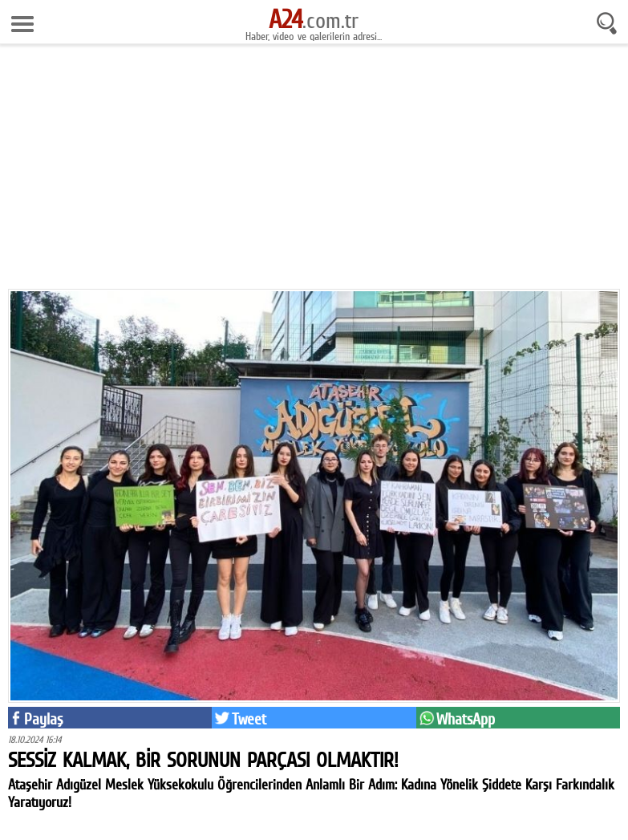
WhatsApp (466, 719)
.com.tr (314, 20)
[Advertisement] (314, 168)
